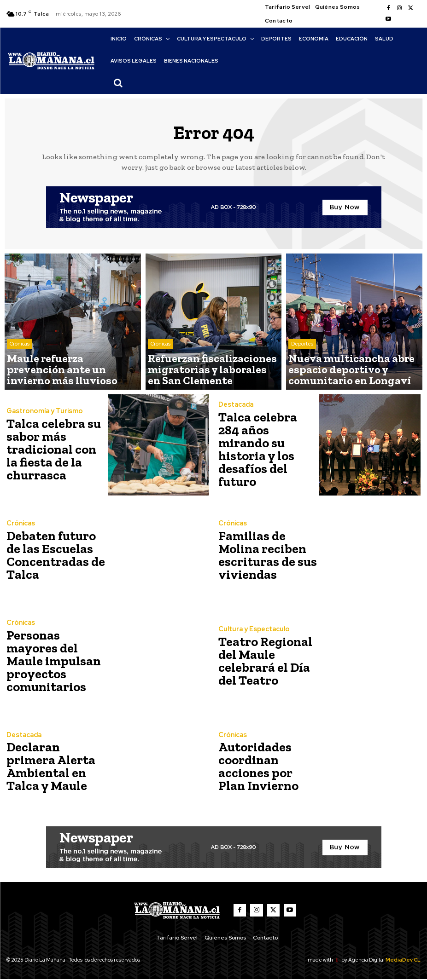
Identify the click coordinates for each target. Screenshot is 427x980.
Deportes (302, 356)
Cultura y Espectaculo (252, 634)
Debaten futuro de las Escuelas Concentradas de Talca (53, 556)
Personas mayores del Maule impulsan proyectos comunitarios (53, 661)
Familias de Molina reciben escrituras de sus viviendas (267, 556)
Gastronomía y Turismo (42, 417)
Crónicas (20, 363)
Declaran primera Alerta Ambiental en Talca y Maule (51, 767)
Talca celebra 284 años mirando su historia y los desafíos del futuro (267, 450)
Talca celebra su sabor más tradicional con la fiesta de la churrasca (51, 450)
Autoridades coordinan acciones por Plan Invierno (263, 767)
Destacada (235, 422)
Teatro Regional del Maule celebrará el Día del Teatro (266, 661)
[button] (118, 83)
